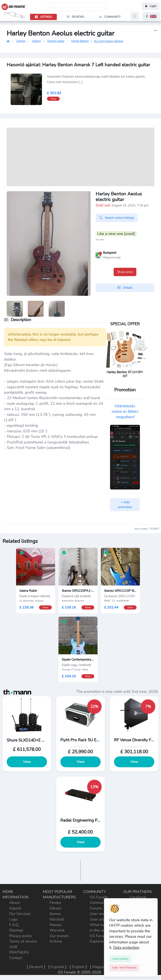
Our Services (20, 914)
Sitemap (16, 930)
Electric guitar (56, 41)
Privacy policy (21, 936)
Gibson (55, 908)
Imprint (15, 908)
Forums (96, 908)
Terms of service (23, 941)
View (27, 762)
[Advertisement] (80, 157)
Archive (56, 941)
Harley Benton (80, 41)
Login (151, 6)
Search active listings (117, 218)
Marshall (57, 919)
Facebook (138, 897)
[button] (151, 16)
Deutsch (36, 967)
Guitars (36, 41)
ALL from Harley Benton (108, 41)
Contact (16, 958)
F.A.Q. (14, 925)
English (78, 967)
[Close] (120, 959)
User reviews (101, 914)
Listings (21, 41)
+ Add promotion (125, 505)
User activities (102, 919)
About (14, 903)
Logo (13, 919)
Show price (125, 272)
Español (57, 967)
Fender (55, 903)
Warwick (57, 930)
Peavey (56, 925)
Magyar (99, 967)
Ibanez (55, 914)
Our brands (59, 936)
